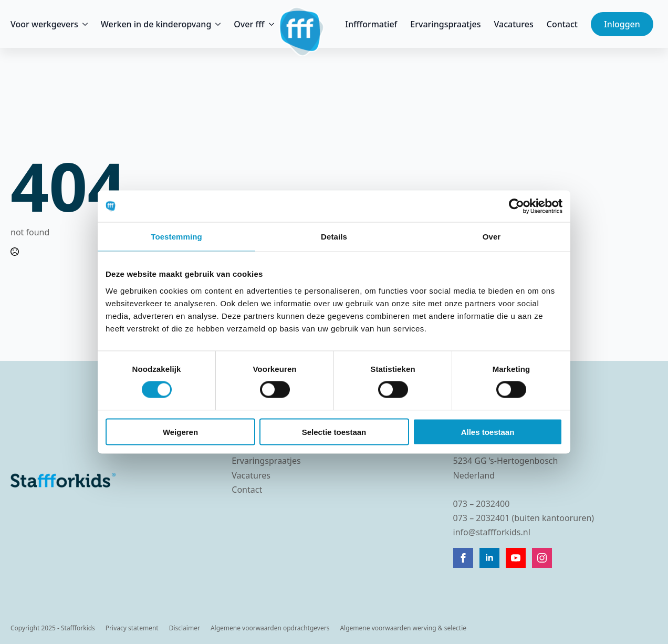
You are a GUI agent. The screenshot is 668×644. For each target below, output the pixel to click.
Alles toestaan (488, 432)
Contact (562, 24)
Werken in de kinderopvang (156, 24)
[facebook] (463, 558)
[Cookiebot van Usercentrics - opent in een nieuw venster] (516, 206)
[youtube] (516, 558)
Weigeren (180, 432)
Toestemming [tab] (176, 237)
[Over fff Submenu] (269, 24)
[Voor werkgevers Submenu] (83, 24)
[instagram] (542, 558)
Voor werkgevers (44, 24)
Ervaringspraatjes (445, 24)
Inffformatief (371, 24)
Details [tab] (334, 237)
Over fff (249, 24)
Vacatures (514, 24)
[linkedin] (489, 558)
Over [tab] (492, 237)
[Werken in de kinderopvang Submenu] (216, 24)
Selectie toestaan (334, 432)
